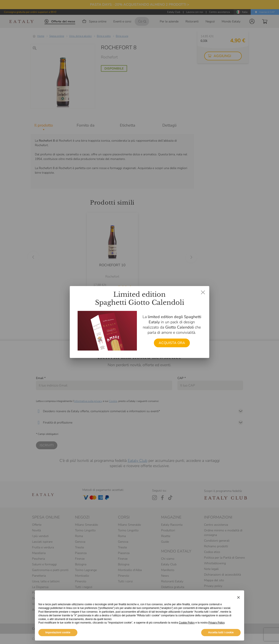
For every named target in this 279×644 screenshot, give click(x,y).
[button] (238, 597)
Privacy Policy (216, 623)
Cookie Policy (187, 623)
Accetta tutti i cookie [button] (221, 632)
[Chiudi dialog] (203, 292)
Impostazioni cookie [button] (58, 632)
